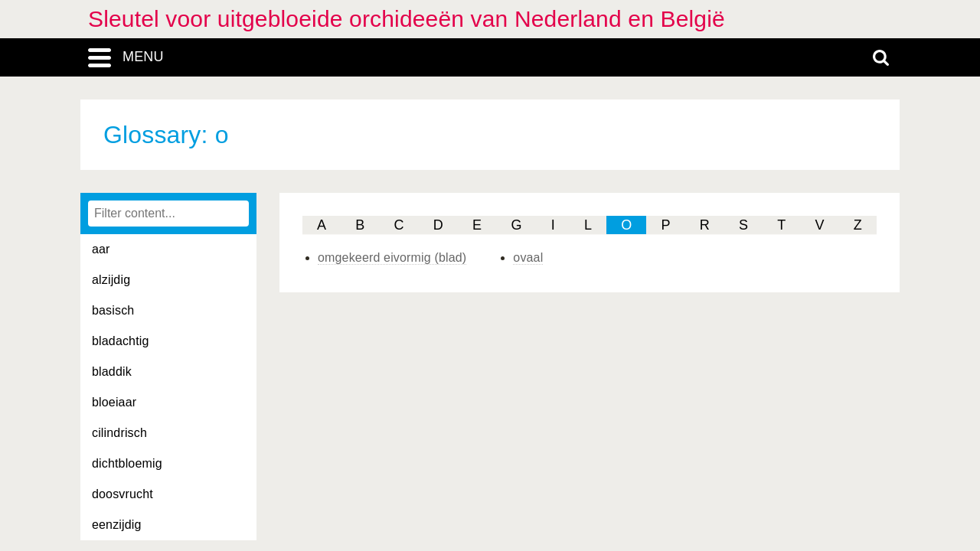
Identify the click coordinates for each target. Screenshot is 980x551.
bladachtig (121, 341)
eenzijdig (117, 525)
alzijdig (111, 280)
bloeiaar (114, 402)
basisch (113, 310)
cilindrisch (119, 433)
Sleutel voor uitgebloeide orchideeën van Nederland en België (407, 19)
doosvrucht (122, 494)
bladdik (112, 372)
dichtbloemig (127, 463)
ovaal (528, 258)
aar (101, 249)
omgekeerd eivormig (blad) (392, 258)
